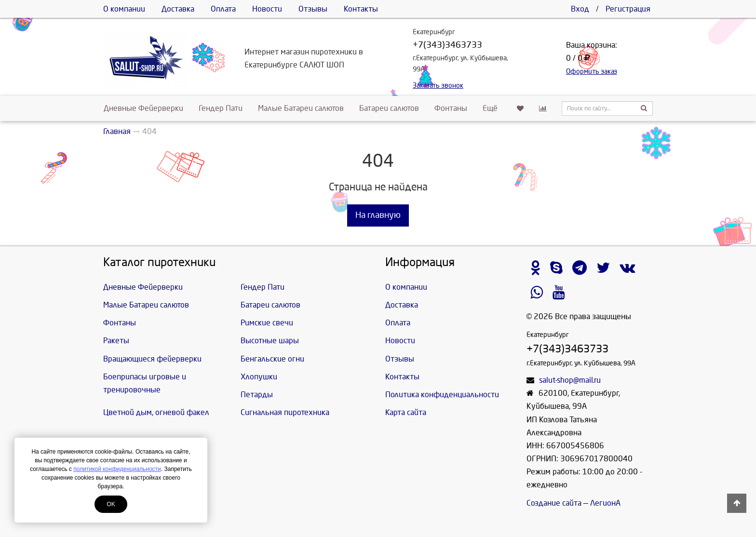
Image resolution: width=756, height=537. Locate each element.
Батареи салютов (389, 108)
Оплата (223, 9)
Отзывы (313, 9)
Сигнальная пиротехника (285, 412)
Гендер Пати (221, 108)
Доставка (178, 9)
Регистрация (628, 9)
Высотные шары (270, 341)
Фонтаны (451, 108)
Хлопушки (259, 377)
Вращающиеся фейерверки (152, 359)
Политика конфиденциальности (442, 395)
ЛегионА (605, 503)
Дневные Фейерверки (143, 108)
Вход (580, 9)
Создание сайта (554, 503)
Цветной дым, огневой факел (156, 412)
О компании (124, 9)
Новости (267, 9)
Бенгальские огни (272, 359)
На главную (378, 215)
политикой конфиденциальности (117, 469)
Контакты (361, 9)
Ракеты (116, 341)
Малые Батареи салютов (301, 108)
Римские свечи (267, 323)
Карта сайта (406, 412)
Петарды (257, 395)
